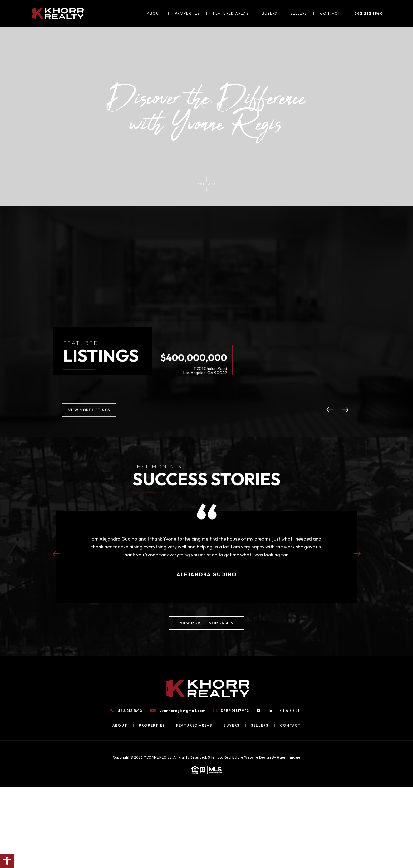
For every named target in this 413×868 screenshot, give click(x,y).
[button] (7, 861)
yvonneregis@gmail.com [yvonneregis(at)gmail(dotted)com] (183, 711)
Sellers (299, 13)
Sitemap (215, 757)
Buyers (269, 13)
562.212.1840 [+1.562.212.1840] (369, 13)
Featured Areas (231, 13)
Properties (187, 13)
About (154, 13)
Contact (330, 13)
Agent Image (289, 757)
